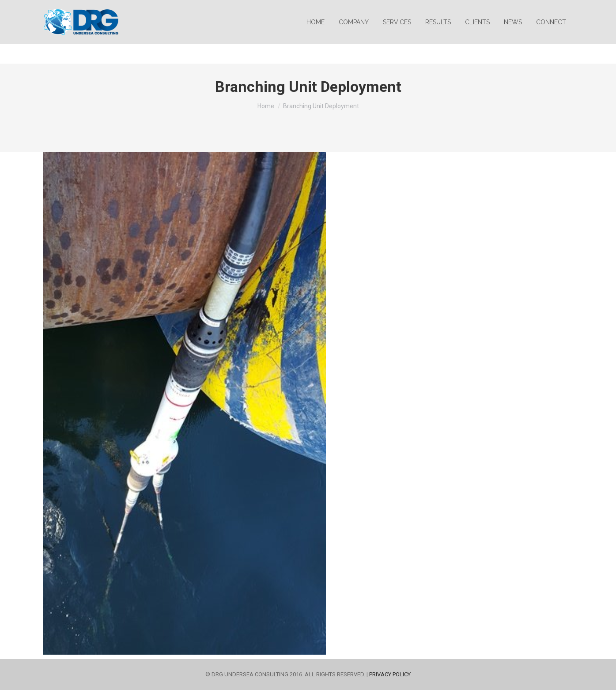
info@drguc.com (71, 10)
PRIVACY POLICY (390, 674)
